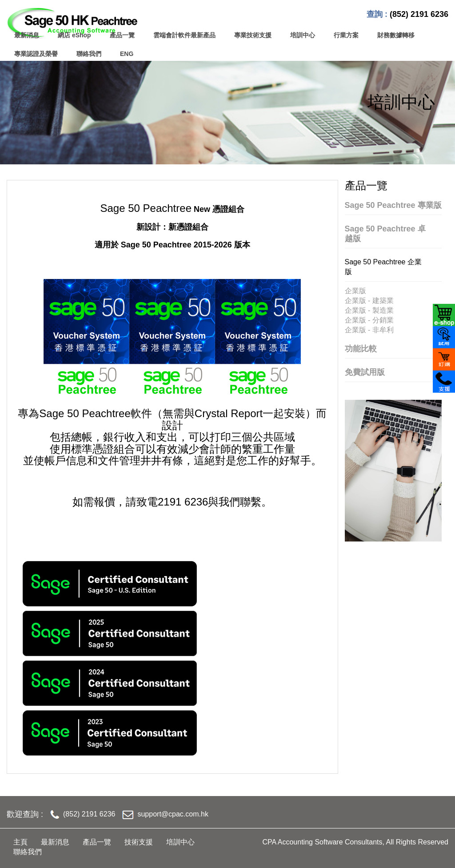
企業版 (355, 291)
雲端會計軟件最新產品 (184, 35)
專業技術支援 (253, 35)
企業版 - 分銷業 (369, 320)
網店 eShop (74, 35)
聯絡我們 (89, 54)
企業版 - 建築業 (369, 301)
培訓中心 (303, 35)
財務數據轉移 (396, 35)
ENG (127, 54)
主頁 (20, 842)
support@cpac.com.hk (173, 814)
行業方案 (346, 35)
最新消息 (27, 35)
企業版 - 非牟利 (369, 330)
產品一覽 (122, 35)
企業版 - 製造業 (369, 310)
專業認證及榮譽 (36, 54)
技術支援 (139, 842)
